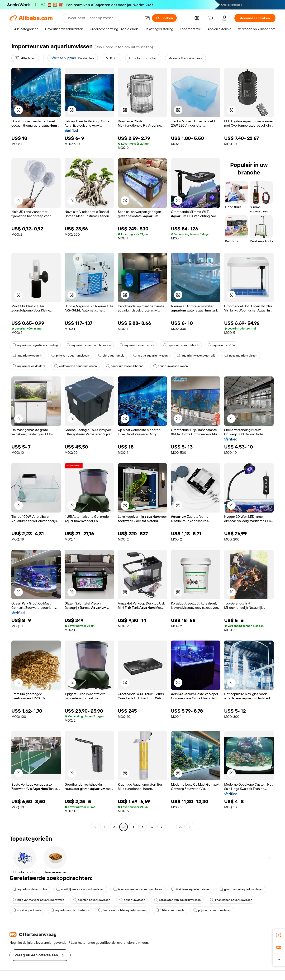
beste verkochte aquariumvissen (122, 910)
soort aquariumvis (27, 910)
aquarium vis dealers (29, 366)
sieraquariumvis (111, 356)
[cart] (211, 19)
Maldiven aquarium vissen (191, 889)
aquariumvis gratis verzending (35, 345)
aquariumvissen (132, 900)
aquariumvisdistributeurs (70, 910)
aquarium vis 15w (222, 345)
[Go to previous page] (95, 827)
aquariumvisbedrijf (27, 356)
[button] (147, 18)
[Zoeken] (164, 18)
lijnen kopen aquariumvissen (231, 900)
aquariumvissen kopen (171, 366)
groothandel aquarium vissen (241, 889)
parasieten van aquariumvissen (177, 900)
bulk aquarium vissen (241, 356)
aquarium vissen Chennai (125, 366)
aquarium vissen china (30, 889)
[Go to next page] (190, 827)
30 (181, 827)
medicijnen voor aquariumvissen (80, 889)
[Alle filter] (25, 58)
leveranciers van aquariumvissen (138, 889)
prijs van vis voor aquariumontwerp (38, 900)
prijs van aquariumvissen (70, 356)
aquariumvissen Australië (196, 356)
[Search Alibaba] (104, 18)
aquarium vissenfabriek (181, 345)
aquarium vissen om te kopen (89, 345)
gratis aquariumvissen (150, 356)
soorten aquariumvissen (92, 900)
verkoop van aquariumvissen (76, 366)
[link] (279, 935)
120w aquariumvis (170, 910)
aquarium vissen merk (137, 345)
